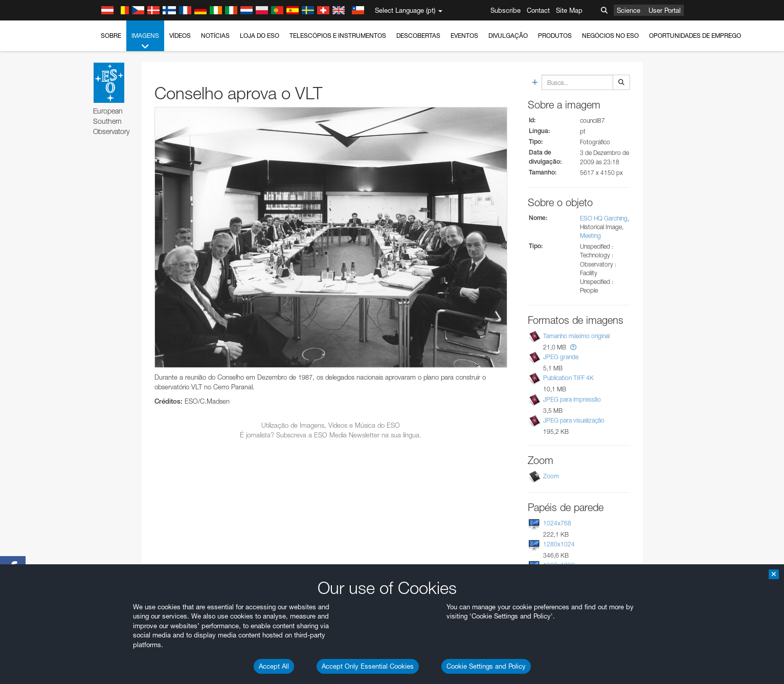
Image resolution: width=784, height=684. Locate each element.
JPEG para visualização (574, 420)
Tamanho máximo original (576, 336)
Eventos (464, 36)
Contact (538, 10)
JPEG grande (561, 357)
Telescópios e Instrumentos (338, 36)
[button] (573, 347)
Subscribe (506, 10)
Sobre (111, 36)
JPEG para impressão (572, 399)
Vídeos (180, 36)
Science (629, 10)
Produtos (555, 36)
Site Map (569, 10)
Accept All (274, 666)
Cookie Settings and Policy (486, 666)
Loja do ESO (260, 36)
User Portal (665, 10)
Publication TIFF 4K (568, 378)
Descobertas (418, 36)
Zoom (551, 476)
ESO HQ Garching (604, 218)
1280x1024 (559, 544)
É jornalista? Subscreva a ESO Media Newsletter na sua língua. (331, 435)
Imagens (145, 41)
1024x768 (557, 523)
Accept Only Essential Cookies (368, 666)
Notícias (215, 36)
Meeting (590, 236)
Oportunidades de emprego (695, 36)
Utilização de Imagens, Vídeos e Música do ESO (331, 425)
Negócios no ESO (610, 36)
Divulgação (508, 36)
